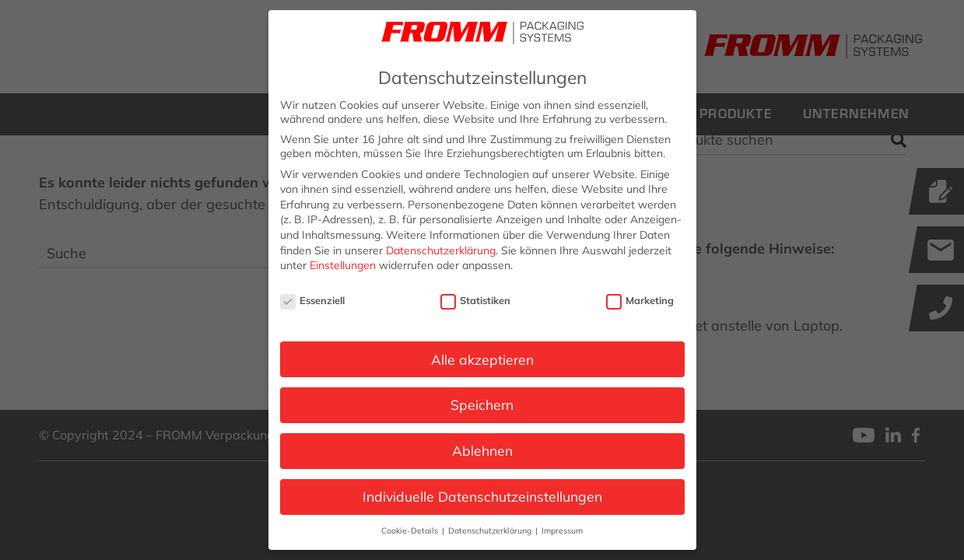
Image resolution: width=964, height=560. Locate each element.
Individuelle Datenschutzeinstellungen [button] (482, 496)
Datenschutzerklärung (441, 250)
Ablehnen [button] (482, 450)
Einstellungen (343, 265)
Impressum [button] (562, 530)
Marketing (640, 300)
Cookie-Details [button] (411, 530)
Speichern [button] (482, 404)
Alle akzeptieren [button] (482, 359)
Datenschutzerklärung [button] (491, 530)
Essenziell (313, 300)
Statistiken (476, 300)
